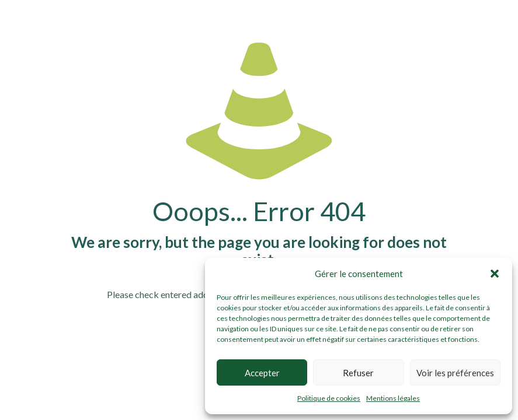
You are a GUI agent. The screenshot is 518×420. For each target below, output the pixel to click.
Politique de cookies (329, 398)
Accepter (262, 373)
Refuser (358, 373)
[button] (495, 274)
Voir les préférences (455, 373)
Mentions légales (393, 398)
